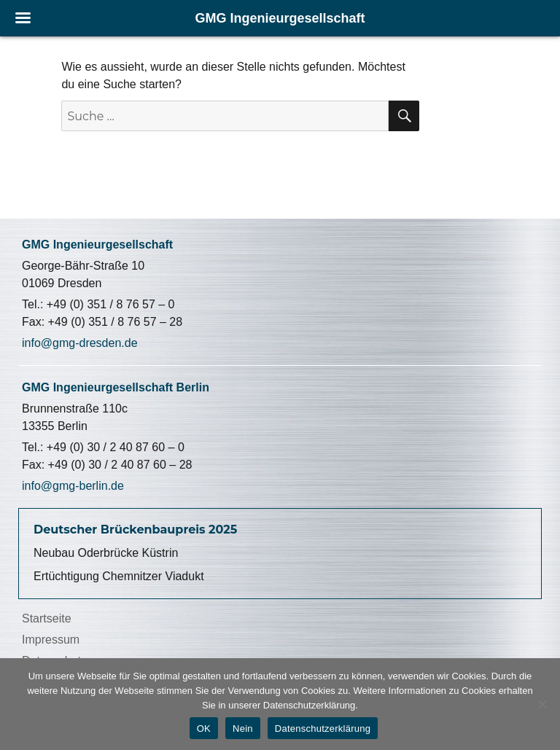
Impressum (51, 640)
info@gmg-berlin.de (73, 486)
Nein (243, 728)
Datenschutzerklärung (323, 728)
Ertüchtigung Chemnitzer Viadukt (119, 576)
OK (204, 728)
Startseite (47, 618)
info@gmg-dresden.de (80, 343)
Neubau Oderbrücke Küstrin (106, 553)
